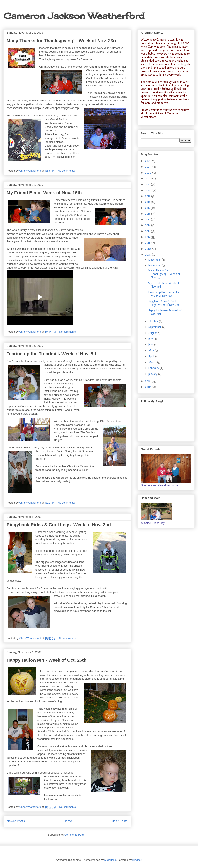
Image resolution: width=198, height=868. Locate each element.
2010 (148, 249)
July (151, 339)
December (155, 260)
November (155, 266)
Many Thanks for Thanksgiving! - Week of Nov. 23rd (62, 41)
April (152, 356)
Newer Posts (16, 821)
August (153, 333)
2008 (148, 381)
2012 (148, 237)
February (154, 368)
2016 (148, 214)
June (151, 344)
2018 (148, 202)
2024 (148, 167)
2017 (148, 208)
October (154, 321)
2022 (148, 178)
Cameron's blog (166, 40)
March (153, 362)
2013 (148, 231)
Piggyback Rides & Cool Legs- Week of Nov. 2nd (59, 525)
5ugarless (110, 860)
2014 (148, 225)
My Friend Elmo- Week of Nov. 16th (44, 193)
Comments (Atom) (75, 835)
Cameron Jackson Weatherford (74, 16)
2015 (148, 219)
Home (68, 821)
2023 (148, 173)
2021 (148, 184)
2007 (148, 387)
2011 (148, 243)
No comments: (67, 171)
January (153, 374)
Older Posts (119, 821)
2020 (148, 190)
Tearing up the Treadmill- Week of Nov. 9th (52, 354)
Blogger (137, 860)
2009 (149, 255)
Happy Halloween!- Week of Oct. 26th (47, 660)
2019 (148, 196)
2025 (148, 161)
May (152, 350)
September (155, 327)
